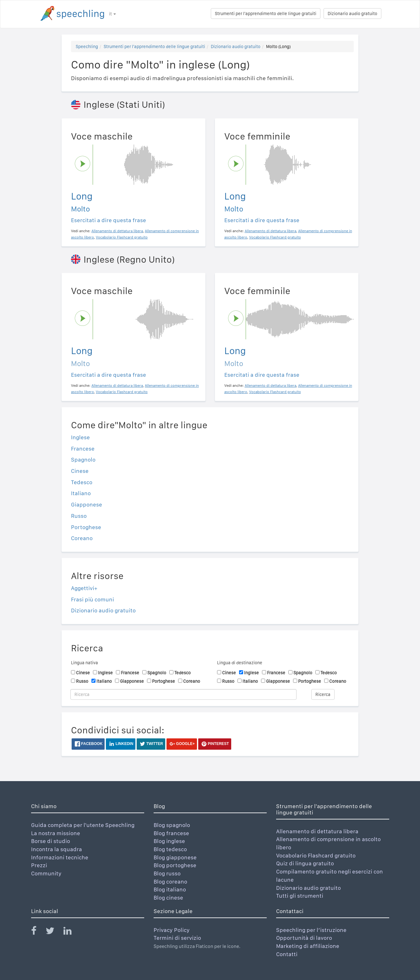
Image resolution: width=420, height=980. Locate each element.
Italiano (81, 493)
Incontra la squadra (57, 849)
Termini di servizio (177, 938)
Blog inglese (169, 841)
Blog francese (171, 833)
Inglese (80, 437)
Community (46, 873)
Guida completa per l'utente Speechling (83, 825)
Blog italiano (170, 889)
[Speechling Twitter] (54, 932)
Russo (79, 516)
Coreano (82, 538)
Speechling (87, 47)
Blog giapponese (175, 857)
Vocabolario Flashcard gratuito (316, 855)
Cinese (80, 471)
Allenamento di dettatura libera (317, 831)
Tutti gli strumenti (300, 896)
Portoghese (86, 527)
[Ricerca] (183, 694)
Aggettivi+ (84, 588)
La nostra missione (56, 833)
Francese (83, 449)
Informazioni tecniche (60, 857)
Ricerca (323, 694)
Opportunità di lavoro (304, 938)
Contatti (287, 954)
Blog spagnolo (172, 825)
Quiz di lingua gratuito (305, 863)
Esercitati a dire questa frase (109, 220)
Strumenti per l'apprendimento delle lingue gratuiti (266, 14)
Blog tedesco (170, 849)
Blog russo (167, 873)
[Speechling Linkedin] (71, 932)
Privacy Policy (172, 930)
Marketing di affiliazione (308, 946)
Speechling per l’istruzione (311, 930)
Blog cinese (168, 898)
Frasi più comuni (93, 599)
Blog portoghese (175, 865)
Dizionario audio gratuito (352, 14)
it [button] (112, 14)
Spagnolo (83, 460)
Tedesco (82, 482)
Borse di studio (51, 841)
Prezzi (39, 865)
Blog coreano (170, 881)
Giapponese (87, 504)
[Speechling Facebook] (38, 932)
